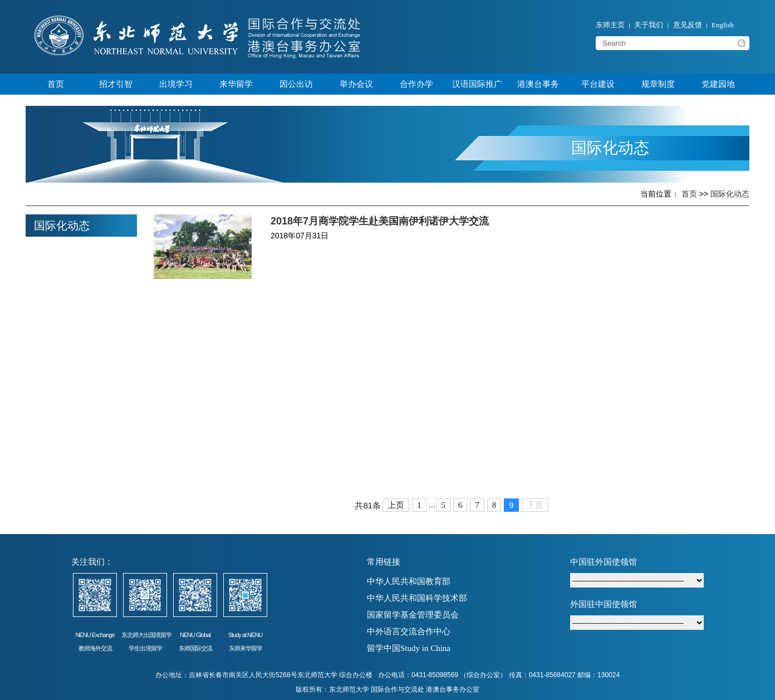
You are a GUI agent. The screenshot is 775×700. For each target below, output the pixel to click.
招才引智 (116, 84)
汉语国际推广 (477, 84)
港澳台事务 (538, 84)
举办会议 (356, 84)
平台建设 (598, 84)
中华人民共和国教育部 (409, 581)
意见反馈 (688, 25)
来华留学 (236, 84)
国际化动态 (730, 194)
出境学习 (176, 84)
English (723, 25)
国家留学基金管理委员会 (413, 615)
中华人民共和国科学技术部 (417, 598)
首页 (56, 84)
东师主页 (610, 25)
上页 (396, 505)
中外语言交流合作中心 (409, 632)
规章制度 (658, 84)
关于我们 (649, 25)
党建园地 (718, 84)
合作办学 (416, 84)
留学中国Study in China (409, 648)
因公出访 (296, 84)
